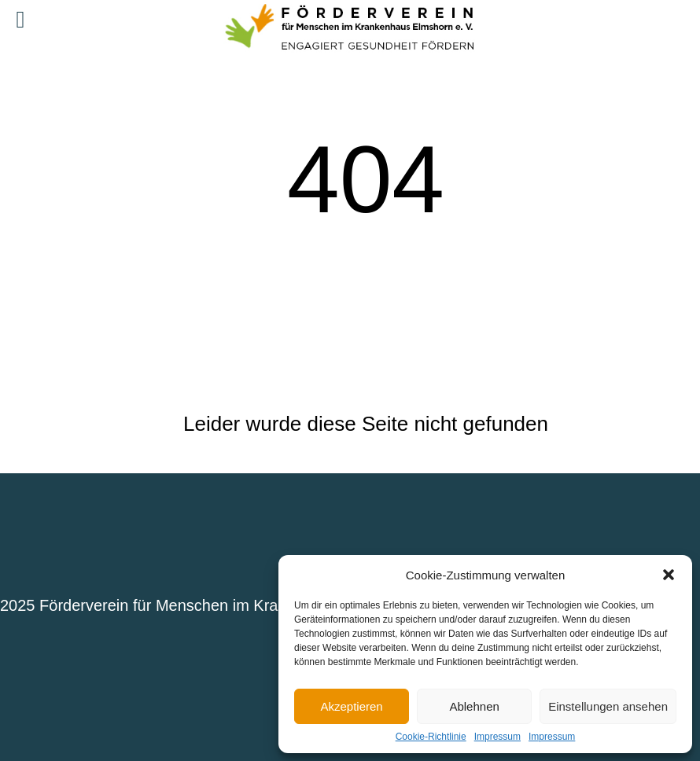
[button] (669, 575)
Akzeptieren (351, 706)
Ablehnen (474, 706)
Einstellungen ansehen (608, 706)
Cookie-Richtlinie (431, 737)
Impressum (497, 737)
